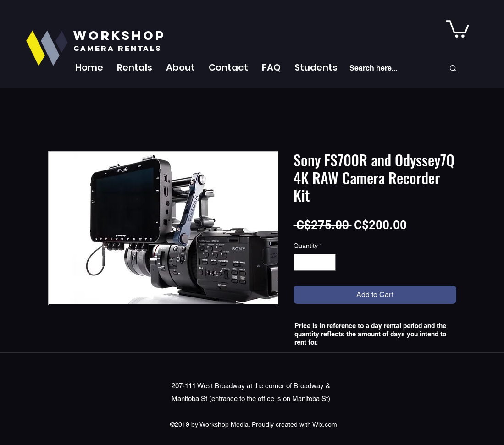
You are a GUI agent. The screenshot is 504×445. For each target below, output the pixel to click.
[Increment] (329, 262)
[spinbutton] (315, 262)
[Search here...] (390, 68)
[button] (135, 67)
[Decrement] (301, 262)
